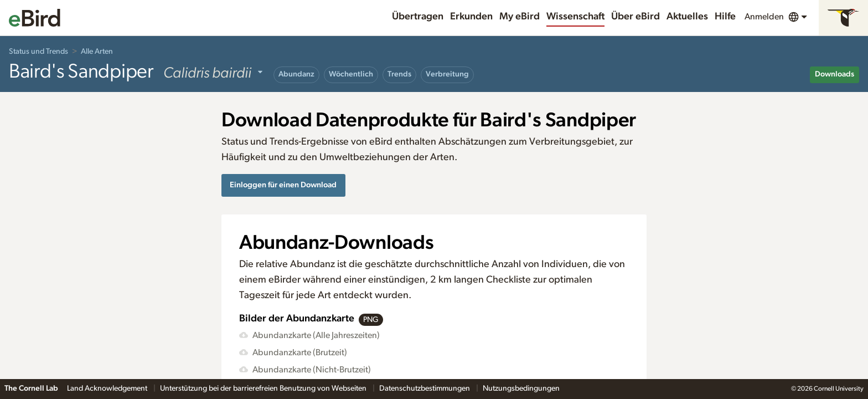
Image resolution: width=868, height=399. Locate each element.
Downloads (835, 74)
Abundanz (296, 74)
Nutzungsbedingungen (521, 388)
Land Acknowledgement (108, 388)
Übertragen (418, 17)
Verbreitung (447, 74)
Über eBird (635, 17)
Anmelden (764, 17)
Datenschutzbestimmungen (425, 388)
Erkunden (471, 17)
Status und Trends (38, 52)
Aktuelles (687, 17)
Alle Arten (97, 52)
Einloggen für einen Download (283, 185)
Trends (399, 74)
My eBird (520, 17)
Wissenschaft (575, 17)
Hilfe (725, 17)
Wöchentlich (351, 74)
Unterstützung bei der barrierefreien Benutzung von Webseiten (264, 388)
